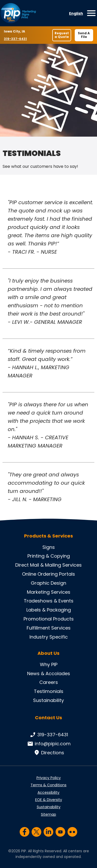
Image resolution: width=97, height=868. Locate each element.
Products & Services (48, 536)
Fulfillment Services (49, 628)
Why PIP (49, 664)
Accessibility (48, 792)
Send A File (84, 35)
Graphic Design (48, 583)
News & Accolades (49, 673)
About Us (48, 653)
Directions (48, 753)
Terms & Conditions (48, 785)
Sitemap (48, 814)
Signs (49, 547)
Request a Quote (62, 35)
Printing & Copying (49, 556)
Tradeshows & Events (49, 601)
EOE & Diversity (49, 800)
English (76, 13)
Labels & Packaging (49, 610)
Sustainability (48, 700)
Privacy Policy (49, 778)
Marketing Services (49, 592)
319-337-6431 (16, 39)
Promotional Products (49, 619)
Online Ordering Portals (48, 574)
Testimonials (49, 691)
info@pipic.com (48, 744)
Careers (49, 682)
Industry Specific (49, 637)
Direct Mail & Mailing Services (48, 565)
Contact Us (48, 718)
